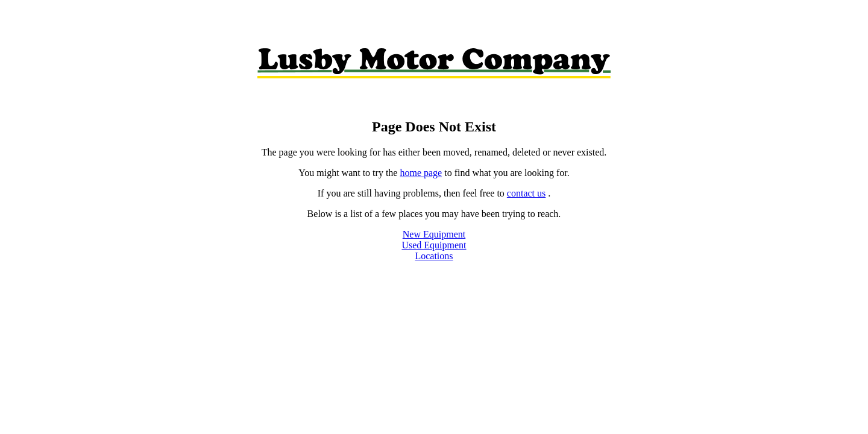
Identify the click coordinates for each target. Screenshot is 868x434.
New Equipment (434, 234)
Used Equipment (434, 245)
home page (421, 173)
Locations (434, 256)
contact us (526, 193)
